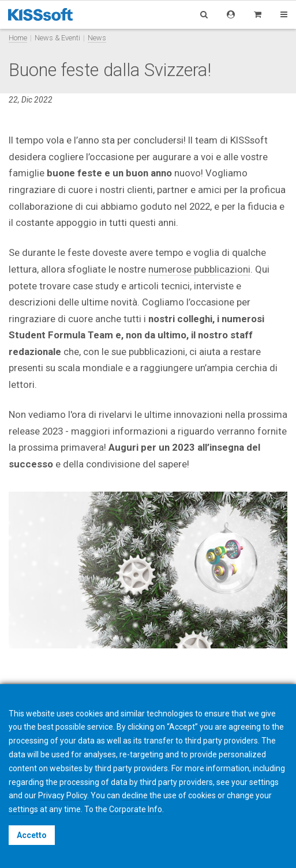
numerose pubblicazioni (199, 269)
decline (135, 795)
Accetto (32, 835)
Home (18, 38)
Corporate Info (136, 809)
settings (23, 809)
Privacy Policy (63, 795)
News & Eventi (57, 38)
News (97, 38)
